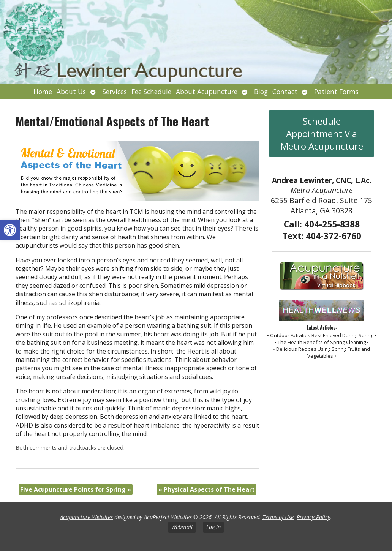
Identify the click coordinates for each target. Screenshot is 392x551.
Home (43, 92)
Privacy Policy (314, 517)
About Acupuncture (207, 92)
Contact (285, 92)
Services (115, 92)
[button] (10, 230)
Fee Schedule (151, 92)
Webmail (182, 527)
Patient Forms (336, 92)
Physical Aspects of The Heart (207, 489)
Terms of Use (278, 517)
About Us (71, 92)
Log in (213, 527)
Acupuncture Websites (86, 517)
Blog (261, 92)
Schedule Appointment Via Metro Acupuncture (322, 133)
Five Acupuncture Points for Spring (76, 489)
